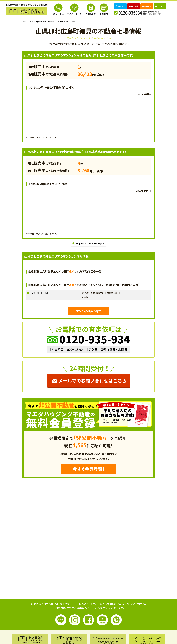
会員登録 (147, 6)
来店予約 (134, 6)
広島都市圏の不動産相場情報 (42, 22)
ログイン (160, 6)
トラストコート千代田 (39, 293)
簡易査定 (120, 6)
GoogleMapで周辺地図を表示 (88, 243)
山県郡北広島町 (63, 22)
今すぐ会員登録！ (89, 469)
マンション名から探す (88, 311)
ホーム (25, 22)
